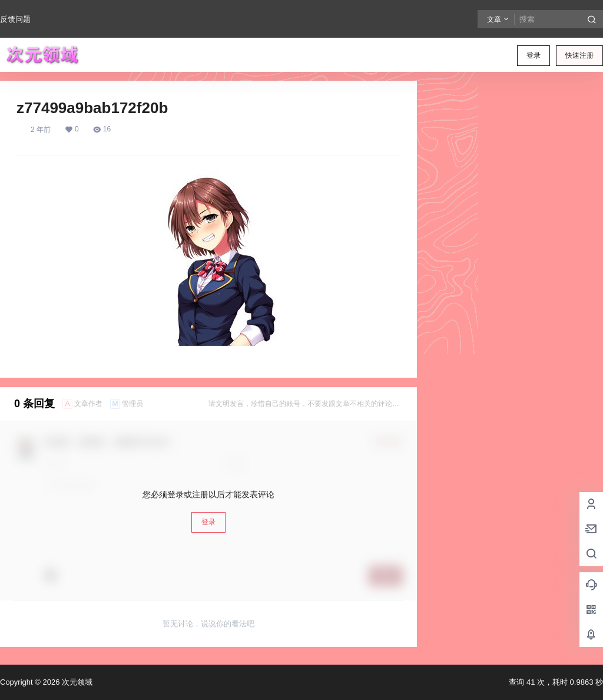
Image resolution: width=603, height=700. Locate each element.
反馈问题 (15, 19)
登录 (534, 55)
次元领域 (76, 682)
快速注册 (579, 55)
